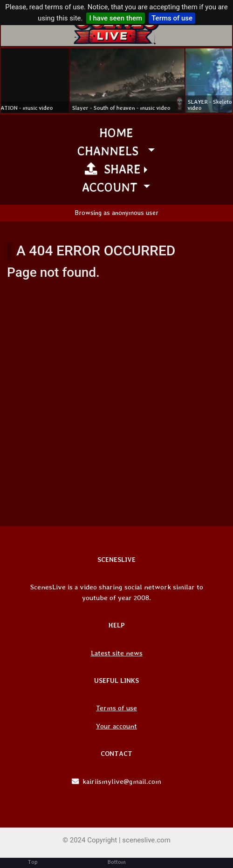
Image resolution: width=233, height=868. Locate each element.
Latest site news (117, 653)
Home (116, 132)
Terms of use (172, 18)
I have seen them (116, 18)
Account (111, 187)
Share (113, 169)
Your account (116, 726)
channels (111, 150)
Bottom (117, 862)
